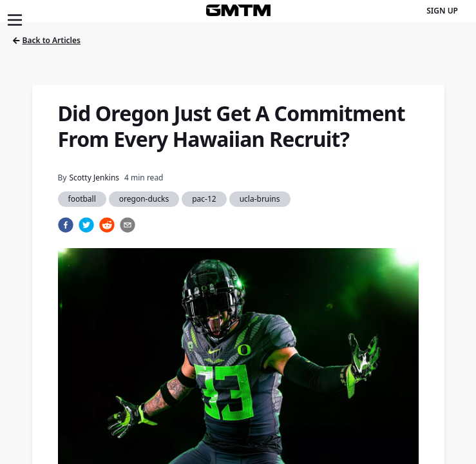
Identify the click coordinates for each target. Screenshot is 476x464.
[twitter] (86, 225)
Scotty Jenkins (94, 178)
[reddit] (107, 225)
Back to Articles (47, 40)
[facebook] (66, 225)
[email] (128, 225)
